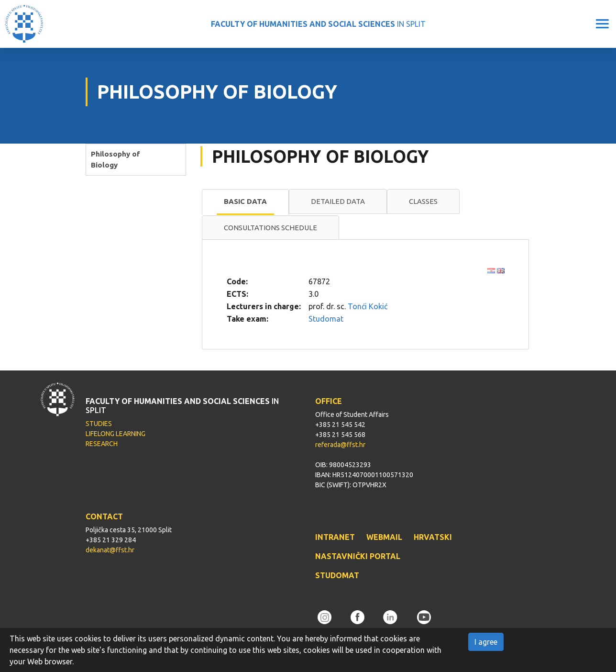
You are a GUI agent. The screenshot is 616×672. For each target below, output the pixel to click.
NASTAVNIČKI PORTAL (358, 556)
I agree (486, 642)
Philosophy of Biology (115, 159)
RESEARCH (102, 444)
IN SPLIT (318, 24)
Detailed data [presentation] (338, 201)
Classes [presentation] (423, 201)
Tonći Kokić (368, 306)
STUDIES (99, 424)
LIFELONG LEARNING (115, 434)
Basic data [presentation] (245, 201)
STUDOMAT (337, 575)
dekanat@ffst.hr (110, 550)
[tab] (245, 202)
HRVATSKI (433, 537)
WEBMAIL (384, 537)
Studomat (326, 319)
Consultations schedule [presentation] (270, 228)
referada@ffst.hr (340, 445)
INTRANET (335, 537)
